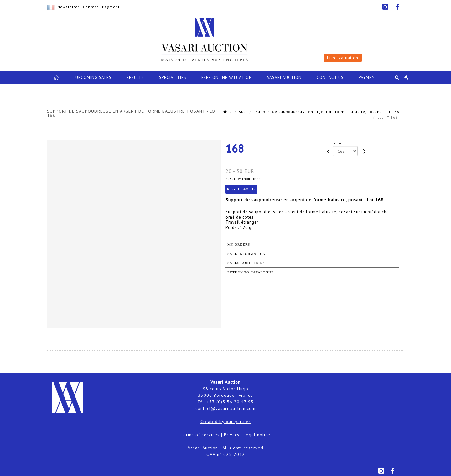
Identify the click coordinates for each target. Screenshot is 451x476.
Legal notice (257, 435)
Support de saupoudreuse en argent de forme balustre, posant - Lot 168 (327, 112)
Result (241, 112)
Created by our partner (225, 422)
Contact (91, 7)
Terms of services (200, 435)
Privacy (232, 435)
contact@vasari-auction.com (225, 408)
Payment (111, 7)
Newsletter (68, 7)
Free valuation (343, 58)
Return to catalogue (251, 272)
